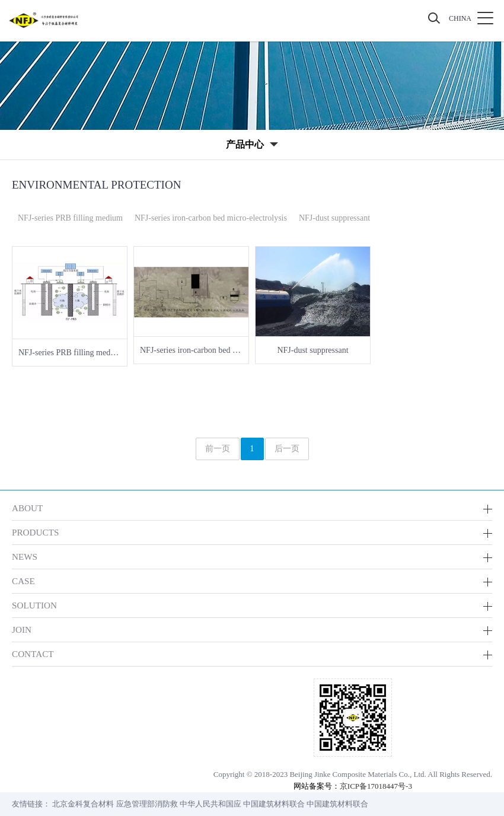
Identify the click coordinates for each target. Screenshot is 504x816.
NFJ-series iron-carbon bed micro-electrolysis (211, 218)
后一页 (287, 449)
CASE (23, 581)
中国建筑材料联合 (274, 804)
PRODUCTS (35, 532)
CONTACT (33, 654)
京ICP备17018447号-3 (376, 786)
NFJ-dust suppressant (334, 218)
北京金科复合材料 (83, 804)
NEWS (25, 557)
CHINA (460, 18)
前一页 (218, 449)
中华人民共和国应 (210, 804)
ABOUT (27, 508)
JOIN (22, 629)
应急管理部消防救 (147, 804)
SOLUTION (34, 605)
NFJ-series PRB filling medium (70, 218)
